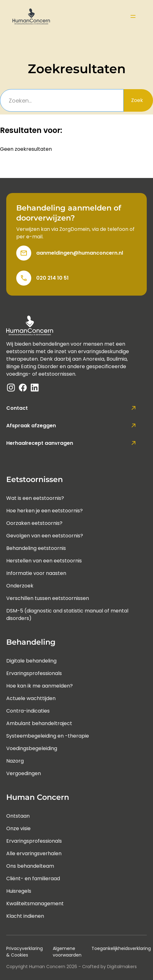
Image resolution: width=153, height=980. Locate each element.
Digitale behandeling (31, 661)
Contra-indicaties (28, 711)
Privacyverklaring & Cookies (25, 952)
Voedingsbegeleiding (32, 748)
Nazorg (15, 761)
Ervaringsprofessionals (34, 673)
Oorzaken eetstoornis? (34, 523)
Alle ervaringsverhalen (34, 853)
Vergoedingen (24, 773)
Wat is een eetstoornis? (35, 498)
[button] (133, 16)
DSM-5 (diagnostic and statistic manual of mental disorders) (67, 614)
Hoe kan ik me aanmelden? (39, 686)
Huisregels (19, 891)
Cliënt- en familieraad (33, 878)
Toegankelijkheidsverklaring (121, 948)
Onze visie (18, 828)
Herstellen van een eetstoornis (44, 561)
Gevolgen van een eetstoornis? (45, 536)
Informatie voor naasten (36, 573)
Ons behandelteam (30, 866)
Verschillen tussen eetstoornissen (48, 598)
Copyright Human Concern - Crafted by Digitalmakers (72, 967)
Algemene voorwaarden (67, 952)
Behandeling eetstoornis (36, 548)
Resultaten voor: (31, 130)
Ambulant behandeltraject (39, 723)
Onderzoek (20, 586)
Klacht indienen (25, 916)
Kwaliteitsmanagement (35, 904)
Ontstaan (18, 816)
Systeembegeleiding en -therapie (48, 736)
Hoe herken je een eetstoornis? (44, 511)
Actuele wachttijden (31, 698)
